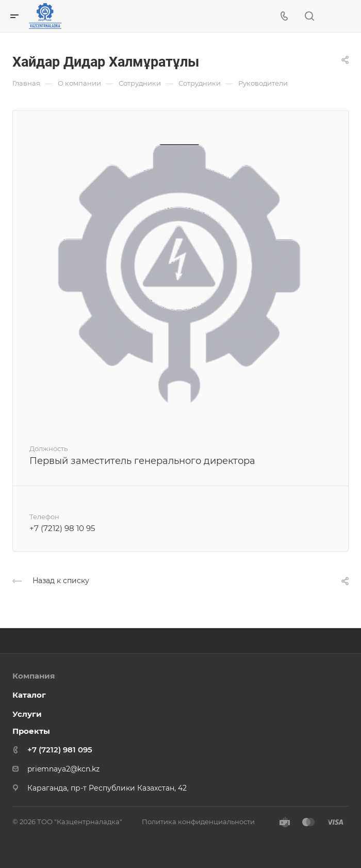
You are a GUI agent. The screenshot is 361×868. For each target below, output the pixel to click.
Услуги (27, 714)
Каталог (29, 695)
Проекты (31, 731)
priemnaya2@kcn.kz (63, 769)
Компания (34, 676)
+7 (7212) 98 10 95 (62, 528)
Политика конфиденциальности (198, 822)
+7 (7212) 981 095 (60, 750)
